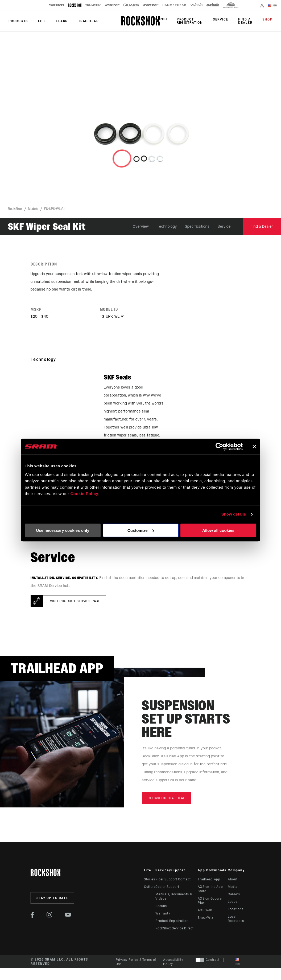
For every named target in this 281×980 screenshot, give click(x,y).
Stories (149, 880)
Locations (236, 910)
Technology (167, 226)
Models (33, 209)
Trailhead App (209, 880)
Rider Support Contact (173, 880)
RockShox (15, 209)
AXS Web (205, 911)
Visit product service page (75, 602)
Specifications (197, 226)
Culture (150, 888)
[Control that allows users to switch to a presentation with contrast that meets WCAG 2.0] (210, 961)
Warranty (163, 914)
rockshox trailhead (167, 799)
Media (233, 888)
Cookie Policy (84, 494)
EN (273, 6)
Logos (233, 903)
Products (18, 21)
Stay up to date (52, 899)
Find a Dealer (247, 21)
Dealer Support (167, 888)
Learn (60, 21)
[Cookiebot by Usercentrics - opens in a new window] (219, 447)
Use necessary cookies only (63, 530)
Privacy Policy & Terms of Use (136, 963)
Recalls (161, 907)
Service (223, 20)
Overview (141, 226)
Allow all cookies (218, 530)
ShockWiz (205, 919)
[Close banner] (254, 447)
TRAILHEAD (85, 21)
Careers (234, 895)
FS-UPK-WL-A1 (54, 209)
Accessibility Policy (173, 963)
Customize (141, 530)
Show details (234, 514)
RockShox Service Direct (174, 929)
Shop (268, 20)
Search (164, 20)
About (233, 880)
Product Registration (193, 21)
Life (40, 21)
